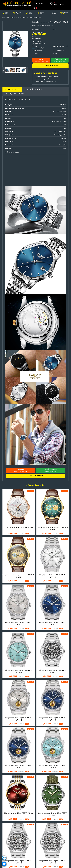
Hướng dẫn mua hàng (34, 89)
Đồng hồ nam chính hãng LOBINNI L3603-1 (19, 527)
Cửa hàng (39, 4)
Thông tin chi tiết (12, 89)
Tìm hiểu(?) (41, 48)
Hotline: (50, 66)
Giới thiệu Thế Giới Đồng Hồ (16, 94)
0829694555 (59, 4)
